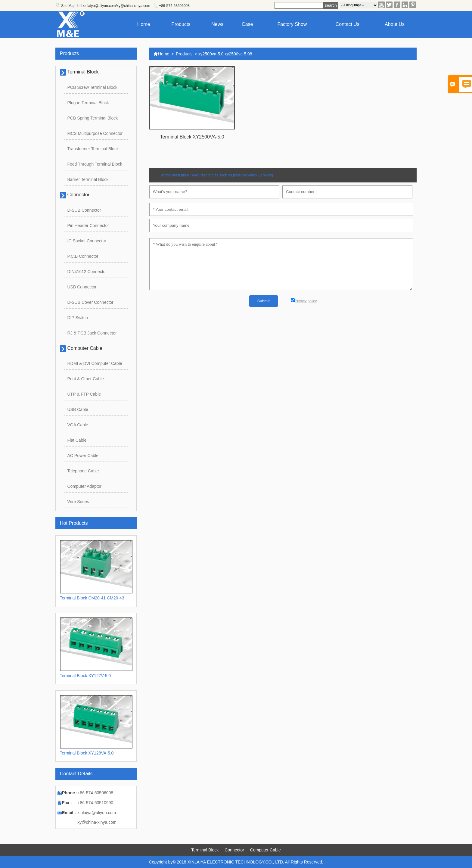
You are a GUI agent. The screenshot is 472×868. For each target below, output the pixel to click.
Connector (79, 195)
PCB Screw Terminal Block (92, 87)
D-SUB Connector (84, 210)
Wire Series (78, 502)
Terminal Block (83, 72)
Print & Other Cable (86, 379)
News (217, 24)
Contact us (348, 24)
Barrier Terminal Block (88, 179)
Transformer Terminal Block (93, 149)
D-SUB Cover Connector (90, 302)
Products (181, 24)
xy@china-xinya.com (97, 822)
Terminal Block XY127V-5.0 (85, 676)
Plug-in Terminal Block (88, 103)
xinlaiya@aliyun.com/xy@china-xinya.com (116, 6)
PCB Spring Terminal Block (93, 118)
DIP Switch (78, 318)
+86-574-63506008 (174, 6)
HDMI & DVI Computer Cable (95, 363)
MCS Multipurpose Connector (95, 133)
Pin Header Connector (88, 226)
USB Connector (82, 287)
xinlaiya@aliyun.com (97, 813)
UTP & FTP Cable (84, 394)
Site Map (68, 6)
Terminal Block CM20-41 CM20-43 (92, 598)
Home (144, 24)
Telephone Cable (83, 471)
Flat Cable (77, 440)
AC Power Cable (83, 456)
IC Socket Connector (87, 241)
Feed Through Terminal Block (95, 164)
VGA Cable (78, 425)
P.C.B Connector (83, 256)
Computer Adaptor (85, 486)
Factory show (292, 24)
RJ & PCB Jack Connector (92, 333)
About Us (395, 24)
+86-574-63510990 (95, 803)
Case (247, 24)
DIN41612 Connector (87, 272)
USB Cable (78, 409)
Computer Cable (85, 348)
